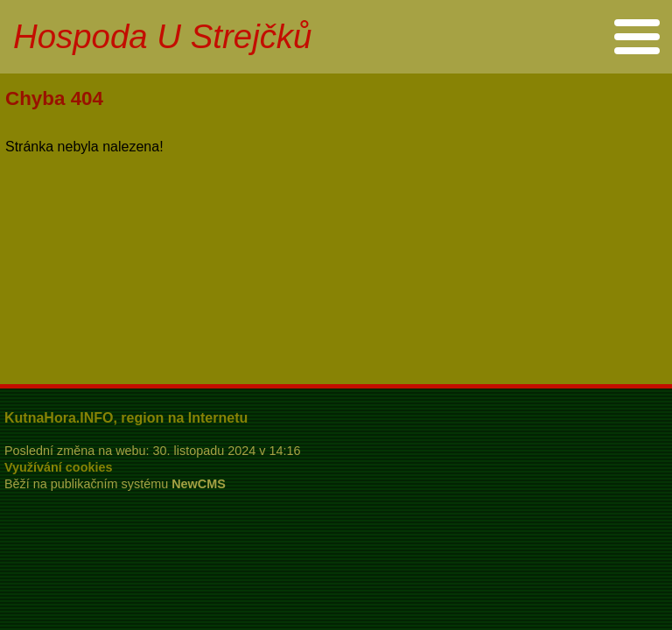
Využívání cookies (58, 467)
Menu (637, 37)
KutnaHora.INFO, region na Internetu (126, 418)
